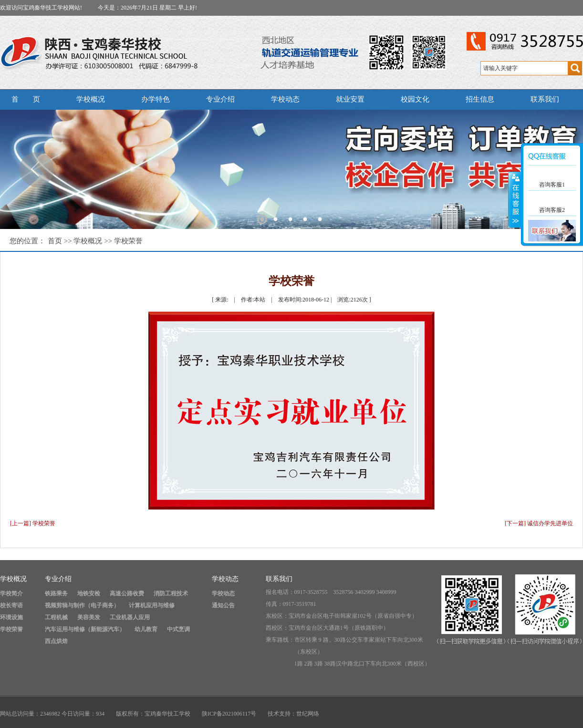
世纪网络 (308, 714)
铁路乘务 (56, 593)
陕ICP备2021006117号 (229, 714)
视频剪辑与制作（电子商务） (82, 605)
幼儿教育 (146, 629)
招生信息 (480, 99)
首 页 (26, 99)
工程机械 (56, 617)
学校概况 (91, 99)
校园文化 (415, 99)
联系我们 (545, 99)
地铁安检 (89, 593)
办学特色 (156, 99)
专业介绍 (220, 99)
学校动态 (285, 99)
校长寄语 (11, 605)
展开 (515, 200)
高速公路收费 (127, 593)
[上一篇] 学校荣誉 (33, 523)
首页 (55, 241)
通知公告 (223, 605)
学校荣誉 (128, 241)
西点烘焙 (56, 641)
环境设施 (11, 617)
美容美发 (89, 617)
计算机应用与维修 (152, 605)
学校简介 (11, 593)
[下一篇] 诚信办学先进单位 (539, 523)
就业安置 (350, 99)
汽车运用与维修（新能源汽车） (85, 629)
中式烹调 (178, 629)
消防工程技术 (171, 593)
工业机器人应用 (130, 617)
